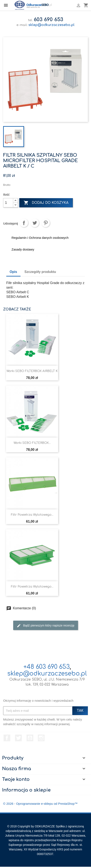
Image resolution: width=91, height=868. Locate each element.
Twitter (18, 738)
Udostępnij (24, 223)
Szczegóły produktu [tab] (40, 272)
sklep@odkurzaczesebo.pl (51, 25)
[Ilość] (8, 203)
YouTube (30, 738)
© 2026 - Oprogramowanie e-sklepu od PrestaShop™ (40, 804)
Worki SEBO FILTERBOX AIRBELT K (32, 371)
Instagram (41, 738)
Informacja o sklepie (26, 790)
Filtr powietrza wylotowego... (32, 515)
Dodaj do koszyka (46, 203)
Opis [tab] (13, 272)
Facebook (7, 738)
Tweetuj (35, 223)
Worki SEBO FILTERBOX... (32, 443)
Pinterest (46, 223)
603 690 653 (48, 20)
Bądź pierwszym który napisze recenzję (46, 626)
